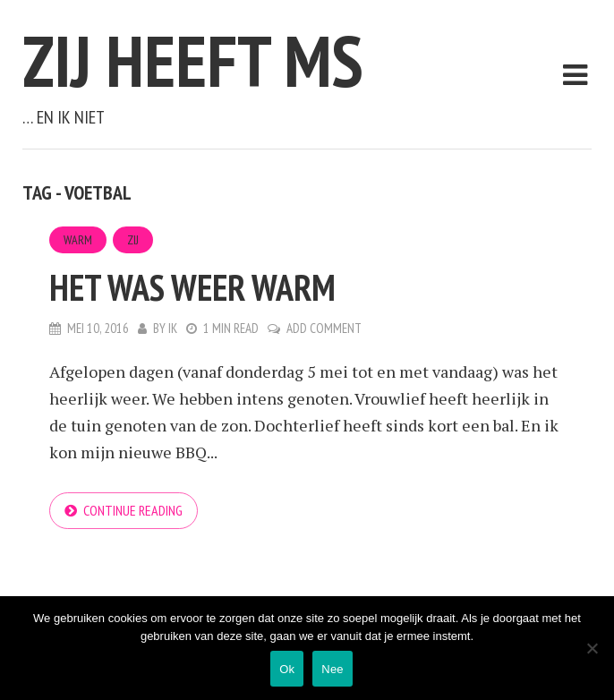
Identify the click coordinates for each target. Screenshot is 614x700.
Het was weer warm (192, 287)
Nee (333, 669)
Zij (133, 240)
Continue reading (133, 510)
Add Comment (324, 328)
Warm (78, 240)
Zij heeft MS (193, 60)
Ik (173, 328)
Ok (287, 669)
